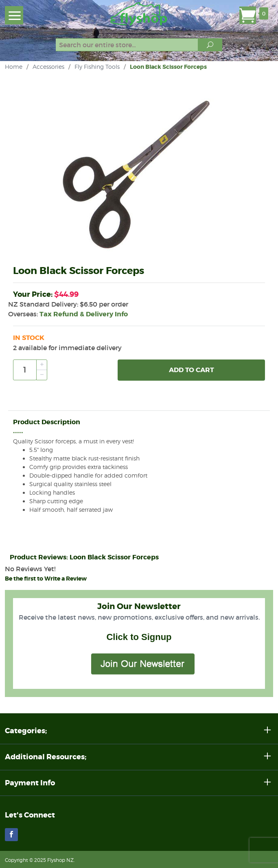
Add (192, 370)
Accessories (48, 67)
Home (14, 67)
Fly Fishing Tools (97, 67)
